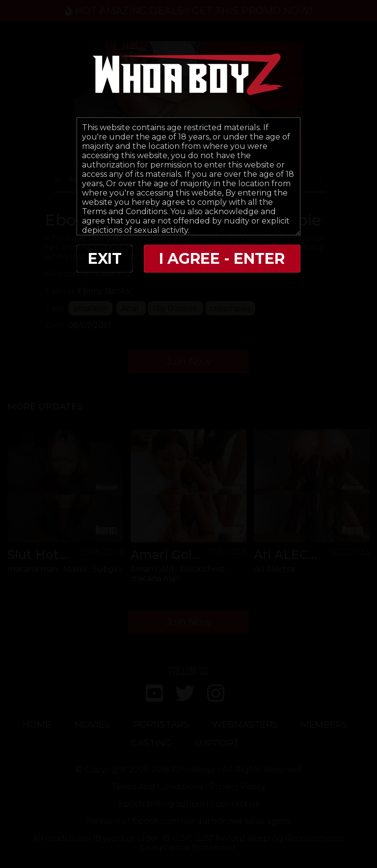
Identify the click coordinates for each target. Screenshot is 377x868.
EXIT (105, 259)
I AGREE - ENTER (222, 259)
